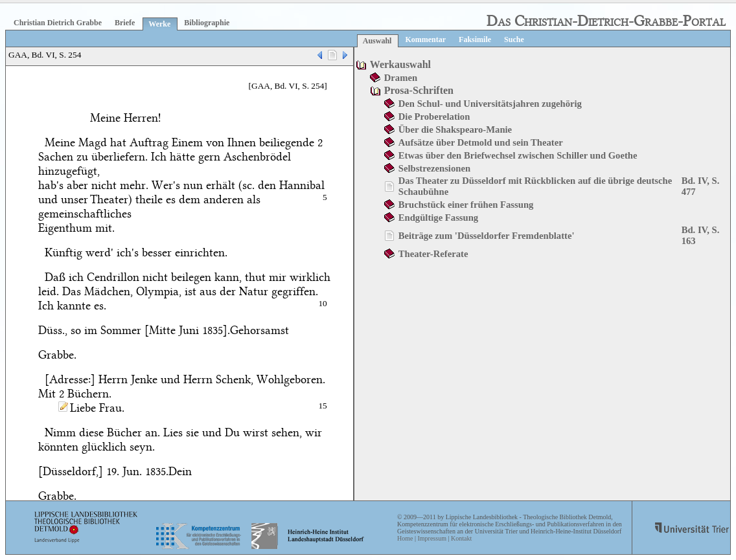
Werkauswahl (400, 64)
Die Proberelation (434, 117)
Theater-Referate (433, 254)
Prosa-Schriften (419, 90)
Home (405, 538)
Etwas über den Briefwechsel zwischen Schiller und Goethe (518, 155)
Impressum (431, 538)
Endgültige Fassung (438, 218)
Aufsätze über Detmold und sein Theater (481, 142)
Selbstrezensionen (434, 168)
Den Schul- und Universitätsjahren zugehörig (490, 104)
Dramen (401, 78)
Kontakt (461, 538)
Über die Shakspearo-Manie (455, 129)
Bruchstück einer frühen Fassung (466, 205)
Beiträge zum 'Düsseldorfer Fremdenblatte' (487, 236)
